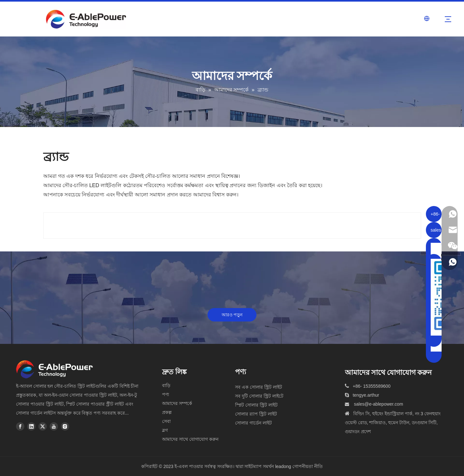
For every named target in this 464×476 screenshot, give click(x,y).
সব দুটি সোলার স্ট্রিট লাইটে (259, 396)
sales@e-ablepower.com (379, 404)
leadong (283, 466)
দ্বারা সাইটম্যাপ (249, 466)
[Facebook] (20, 426)
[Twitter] (43, 426)
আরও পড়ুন (232, 315)
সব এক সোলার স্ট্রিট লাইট (259, 387)
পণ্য (166, 394)
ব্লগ (165, 430)
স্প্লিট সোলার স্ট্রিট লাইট (256, 405)
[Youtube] (54, 426)
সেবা (166, 421)
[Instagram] (65, 426)
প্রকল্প (167, 412)
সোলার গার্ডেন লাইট (253, 423)
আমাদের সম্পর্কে (177, 403)
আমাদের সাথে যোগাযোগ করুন (190, 439)
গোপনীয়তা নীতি (308, 466)
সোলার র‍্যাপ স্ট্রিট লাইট (256, 414)
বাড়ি (166, 385)
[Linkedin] (31, 426)
